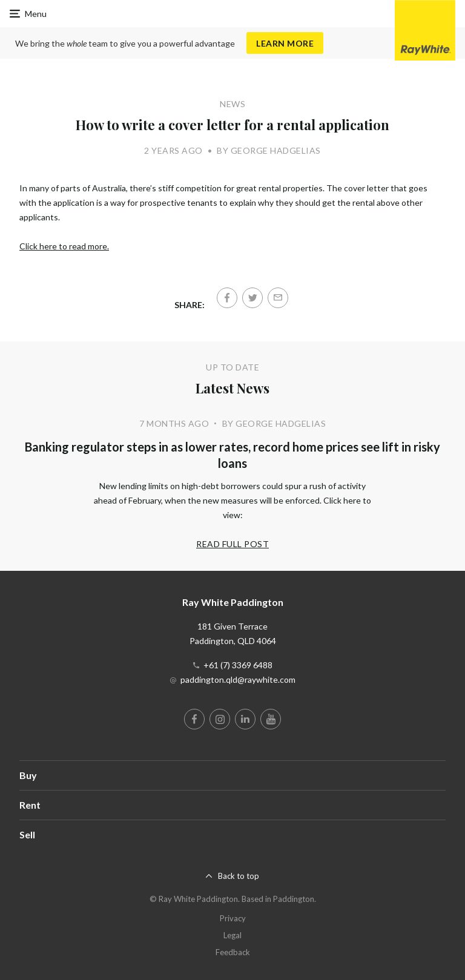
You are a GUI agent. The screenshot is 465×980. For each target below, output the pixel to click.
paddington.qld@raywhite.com (238, 679)
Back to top (239, 876)
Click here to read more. (64, 246)
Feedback (233, 952)
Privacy (233, 918)
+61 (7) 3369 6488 (238, 665)
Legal (232, 935)
